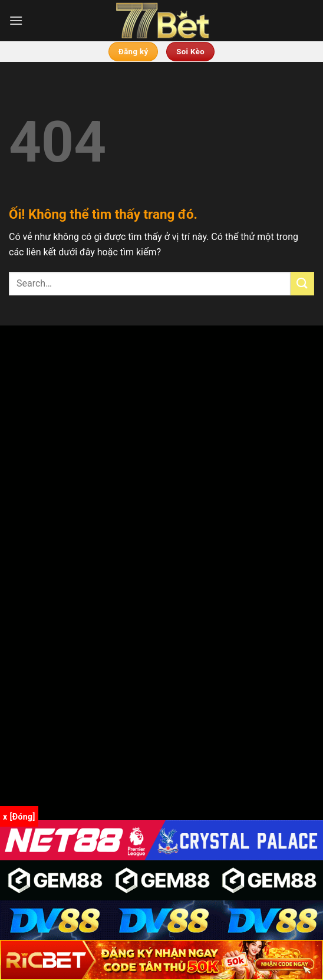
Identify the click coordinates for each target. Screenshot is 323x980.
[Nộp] (302, 283)
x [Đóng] (19, 817)
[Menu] (16, 20)
